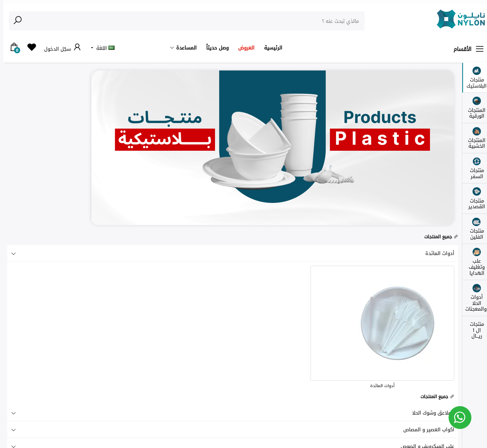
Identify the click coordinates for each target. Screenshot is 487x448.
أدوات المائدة (229, 253)
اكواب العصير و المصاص (229, 430)
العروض (243, 48)
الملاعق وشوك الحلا (229, 413)
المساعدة (183, 48)
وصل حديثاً (214, 48)
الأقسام (466, 49)
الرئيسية (270, 48)
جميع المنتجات (438, 237)
